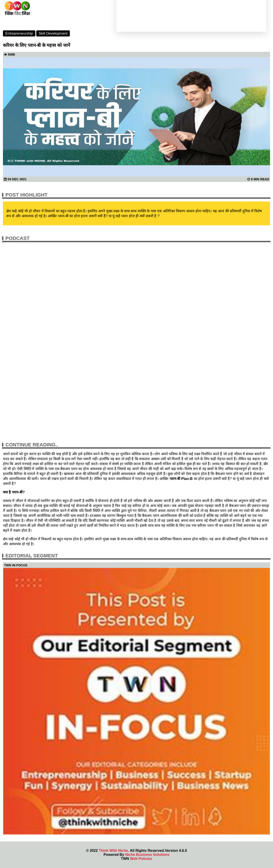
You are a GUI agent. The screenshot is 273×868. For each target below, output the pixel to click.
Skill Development (53, 33)
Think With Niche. (114, 851)
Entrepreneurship (19, 33)
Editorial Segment (32, 556)
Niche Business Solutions (147, 855)
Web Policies (141, 859)
